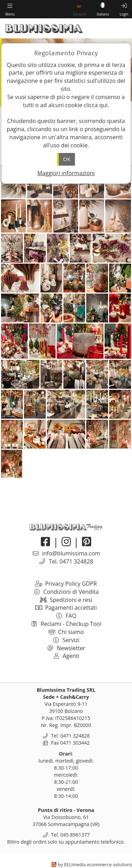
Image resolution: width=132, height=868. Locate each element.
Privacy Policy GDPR (66, 584)
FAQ (66, 616)
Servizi (66, 640)
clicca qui (96, 105)
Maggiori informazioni (66, 173)
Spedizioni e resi (66, 600)
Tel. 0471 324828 (71, 561)
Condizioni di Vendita (66, 592)
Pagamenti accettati (66, 608)
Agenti (66, 656)
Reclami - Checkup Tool (66, 624)
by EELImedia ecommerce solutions (95, 864)
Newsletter (66, 648)
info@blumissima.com (71, 553)
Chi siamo (66, 632)
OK (67, 159)
